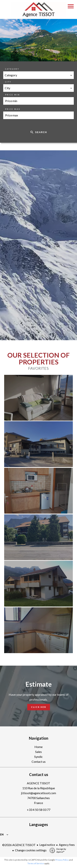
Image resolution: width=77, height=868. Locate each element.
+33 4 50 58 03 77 (39, 810)
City (8, 82)
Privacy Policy (62, 860)
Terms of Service (36, 863)
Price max (13, 109)
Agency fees (67, 845)
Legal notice (47, 845)
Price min (12, 95)
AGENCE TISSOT (38, 783)
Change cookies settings (31, 850)
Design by (57, 850)
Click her (39, 707)
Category (12, 69)
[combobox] (38, 75)
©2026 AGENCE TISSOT (19, 845)
